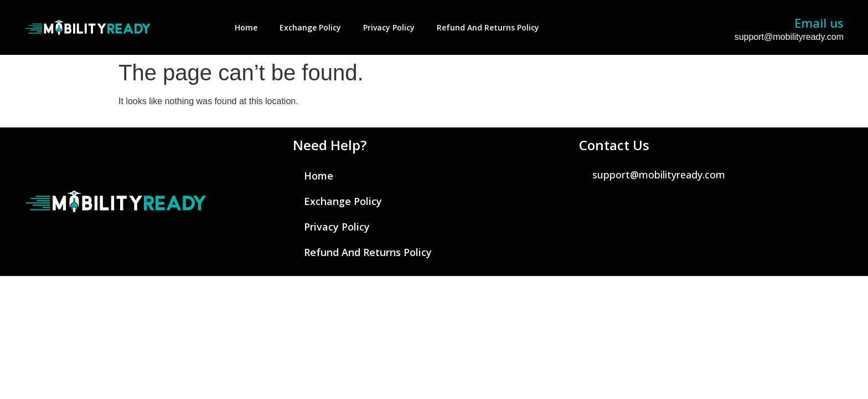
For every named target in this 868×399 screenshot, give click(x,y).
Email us (819, 23)
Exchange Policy (310, 27)
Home (246, 27)
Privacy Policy (389, 27)
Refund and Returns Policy (488, 27)
